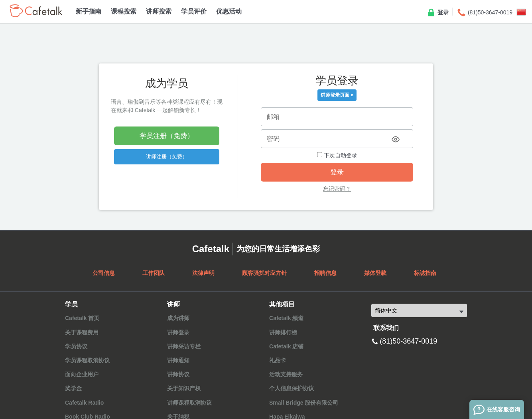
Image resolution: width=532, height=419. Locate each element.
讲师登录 (178, 332)
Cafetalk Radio (84, 403)
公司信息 (104, 273)
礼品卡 (278, 360)
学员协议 (76, 346)
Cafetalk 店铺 (286, 346)
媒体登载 (375, 273)
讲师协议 (178, 374)
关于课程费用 (82, 332)
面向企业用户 (82, 374)
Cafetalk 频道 (286, 318)
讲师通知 (178, 360)
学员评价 (194, 11)
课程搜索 (124, 11)
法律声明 (203, 273)
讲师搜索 (159, 11)
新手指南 (89, 11)
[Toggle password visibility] (396, 139)
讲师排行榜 (283, 332)
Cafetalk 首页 (82, 318)
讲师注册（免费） (167, 157)
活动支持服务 (286, 374)
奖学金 (73, 388)
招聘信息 (325, 273)
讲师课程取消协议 (189, 403)
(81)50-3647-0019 (485, 13)
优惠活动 (229, 11)
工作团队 (154, 273)
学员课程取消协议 (87, 360)
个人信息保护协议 (292, 388)
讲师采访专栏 (184, 346)
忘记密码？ (337, 189)
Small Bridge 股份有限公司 (304, 403)
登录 (437, 13)
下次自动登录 (337, 155)
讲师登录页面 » (337, 95)
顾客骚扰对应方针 (264, 273)
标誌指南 (425, 273)
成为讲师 (178, 318)
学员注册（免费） (167, 136)
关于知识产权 (184, 388)
